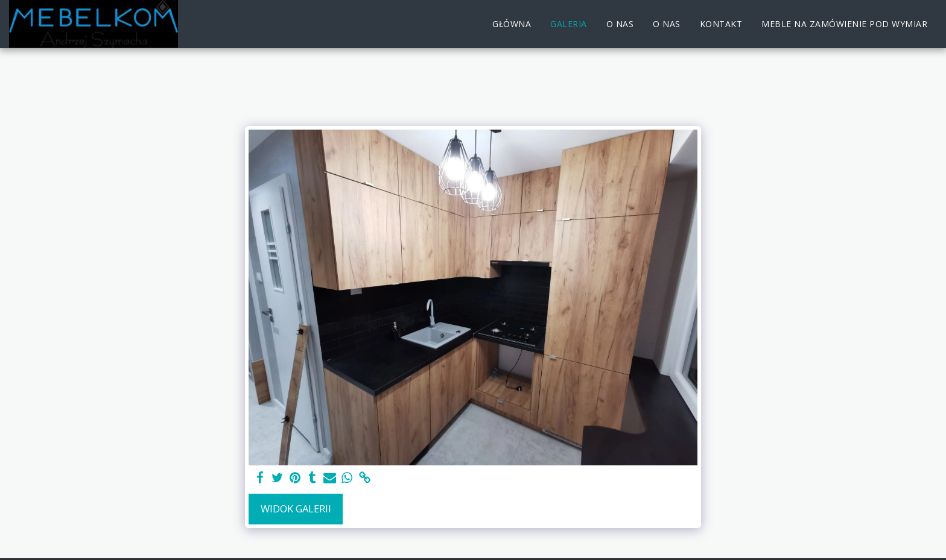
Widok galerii (296, 508)
